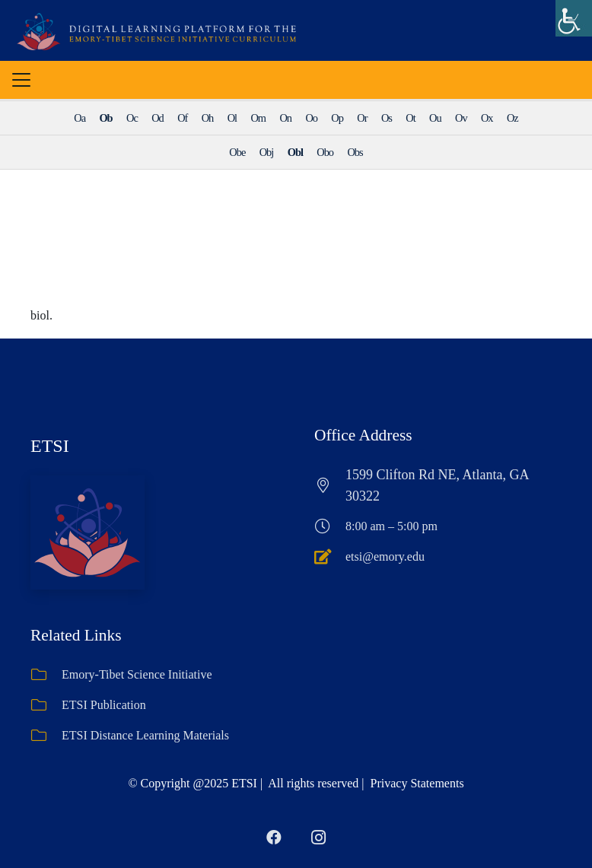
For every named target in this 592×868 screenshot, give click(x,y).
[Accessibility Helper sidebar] (574, 18)
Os (387, 118)
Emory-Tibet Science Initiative (137, 674)
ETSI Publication (104, 705)
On (285, 118)
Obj (267, 152)
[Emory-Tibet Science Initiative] (46, 675)
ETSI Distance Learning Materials (145, 735)
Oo (311, 118)
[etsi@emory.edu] (330, 557)
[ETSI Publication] (46, 705)
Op (337, 118)
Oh (208, 118)
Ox (487, 118)
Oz (512, 118)
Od (158, 118)
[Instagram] (318, 838)
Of (182, 118)
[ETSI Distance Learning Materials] (46, 736)
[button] (21, 80)
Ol (232, 118)
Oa (80, 118)
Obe (237, 152)
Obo (325, 152)
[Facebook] (274, 838)
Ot (410, 118)
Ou (435, 118)
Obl (295, 152)
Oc (132, 118)
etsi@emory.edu (385, 556)
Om (258, 118)
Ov (461, 118)
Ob (105, 118)
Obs (355, 152)
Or (362, 118)
